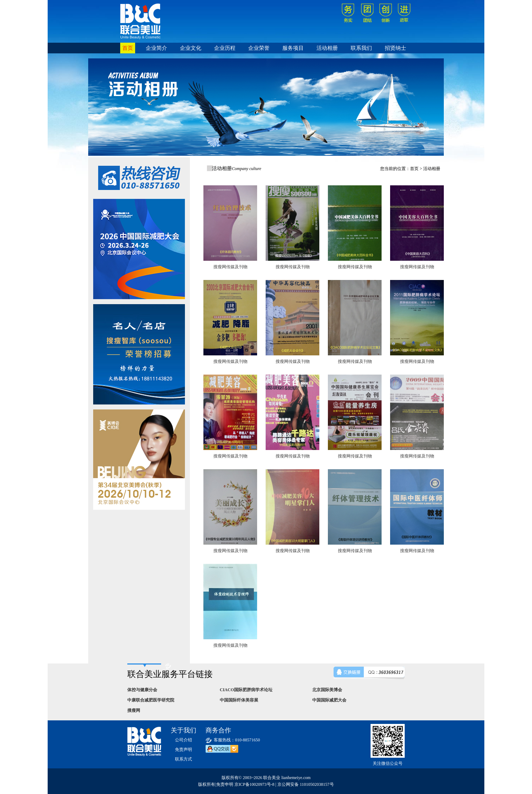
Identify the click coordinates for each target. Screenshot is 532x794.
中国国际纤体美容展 (239, 700)
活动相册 (327, 48)
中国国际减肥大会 (329, 700)
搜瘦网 (134, 710)
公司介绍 (183, 740)
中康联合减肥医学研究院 (151, 700)
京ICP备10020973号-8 (254, 784)
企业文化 (191, 48)
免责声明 (183, 750)
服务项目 (293, 48)
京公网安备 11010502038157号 (306, 784)
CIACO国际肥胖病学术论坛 (246, 690)
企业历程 (225, 48)
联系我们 (361, 48)
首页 (128, 48)
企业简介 (156, 48)
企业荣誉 (259, 48)
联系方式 (183, 759)
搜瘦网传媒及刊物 (230, 267)
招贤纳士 (395, 48)
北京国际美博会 (327, 690)
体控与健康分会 (142, 690)
